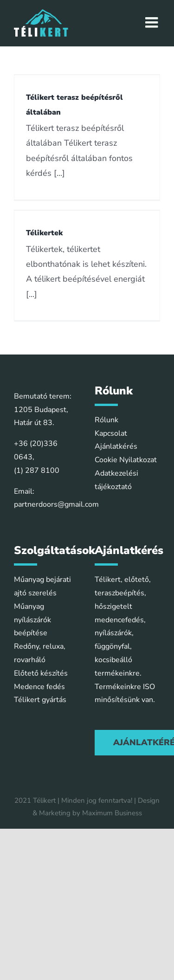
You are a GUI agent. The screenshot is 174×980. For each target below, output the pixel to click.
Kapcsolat (111, 433)
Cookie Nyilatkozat (126, 460)
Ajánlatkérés (116, 446)
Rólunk (106, 420)
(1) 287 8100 (37, 471)
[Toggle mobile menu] (153, 22)
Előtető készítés (41, 673)
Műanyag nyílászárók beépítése (32, 620)
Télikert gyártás (40, 700)
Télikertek (44, 233)
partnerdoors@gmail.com (56, 504)
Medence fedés (39, 687)
